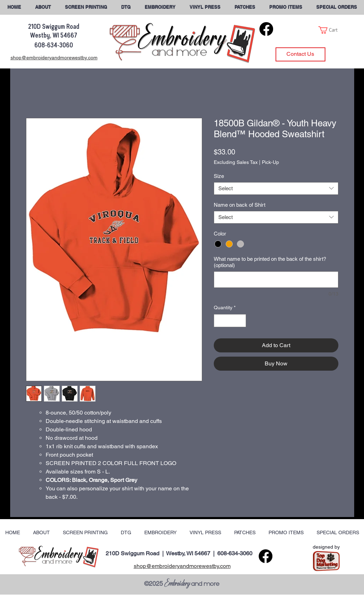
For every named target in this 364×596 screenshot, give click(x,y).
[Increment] (241, 321)
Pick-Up (270, 162)
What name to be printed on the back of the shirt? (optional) (270, 262)
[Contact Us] (300, 54)
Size (219, 176)
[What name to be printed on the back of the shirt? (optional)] (276, 280)
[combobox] (276, 188)
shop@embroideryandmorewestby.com (182, 566)
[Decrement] (219, 321)
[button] (337, 7)
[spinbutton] (230, 321)
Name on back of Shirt (240, 205)
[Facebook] (266, 29)
